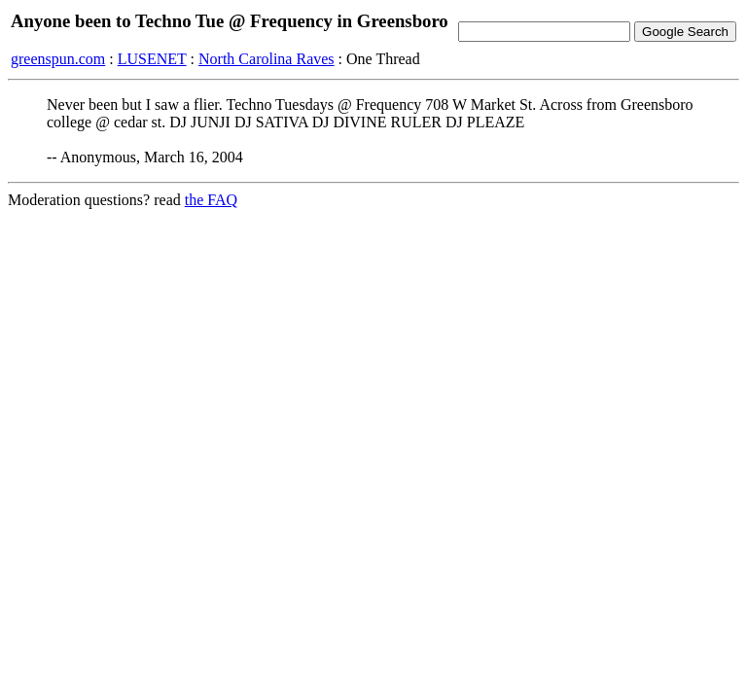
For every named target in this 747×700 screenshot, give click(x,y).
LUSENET (152, 59)
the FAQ (211, 200)
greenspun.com (58, 59)
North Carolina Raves (267, 59)
